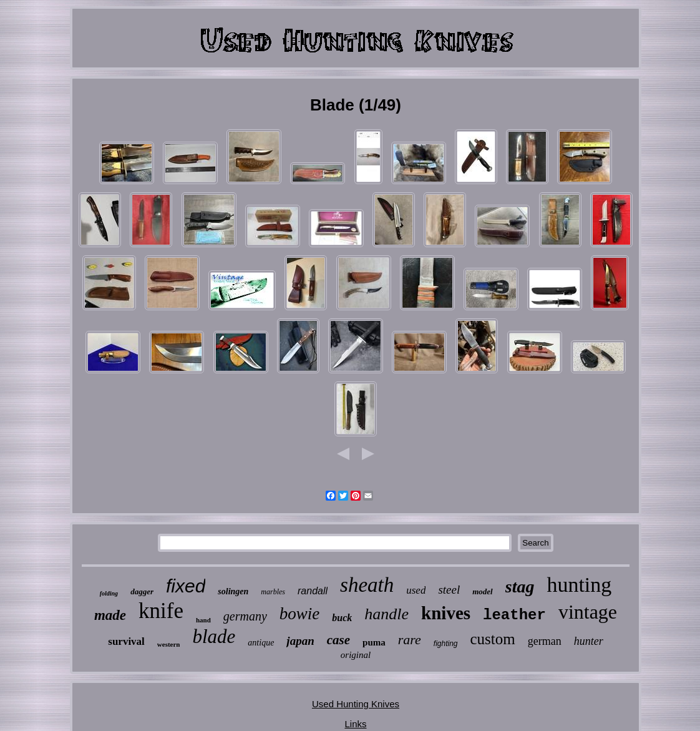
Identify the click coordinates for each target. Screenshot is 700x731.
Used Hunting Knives (356, 704)
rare (410, 640)
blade (214, 636)
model (483, 591)
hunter (589, 641)
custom (493, 639)
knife (161, 611)
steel (449, 590)
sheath (367, 585)
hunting (579, 585)
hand (203, 620)
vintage (588, 612)
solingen (233, 591)
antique (261, 643)
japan (300, 641)
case (338, 640)
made (110, 615)
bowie (300, 614)
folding (109, 593)
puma (374, 642)
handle (386, 614)
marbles (273, 592)
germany (245, 616)
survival (126, 641)
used (416, 590)
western (169, 644)
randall (313, 591)
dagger (142, 591)
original (356, 655)
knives (446, 613)
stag (520, 586)
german (545, 641)
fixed (186, 586)
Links (355, 724)
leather (514, 615)
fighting (446, 644)
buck (342, 618)
